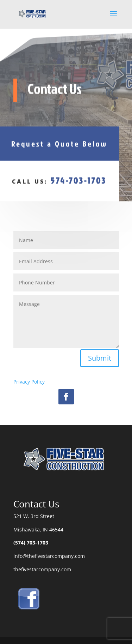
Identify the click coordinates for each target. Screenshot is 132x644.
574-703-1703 (78, 179)
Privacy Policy (29, 382)
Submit (100, 358)
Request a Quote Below (59, 142)
